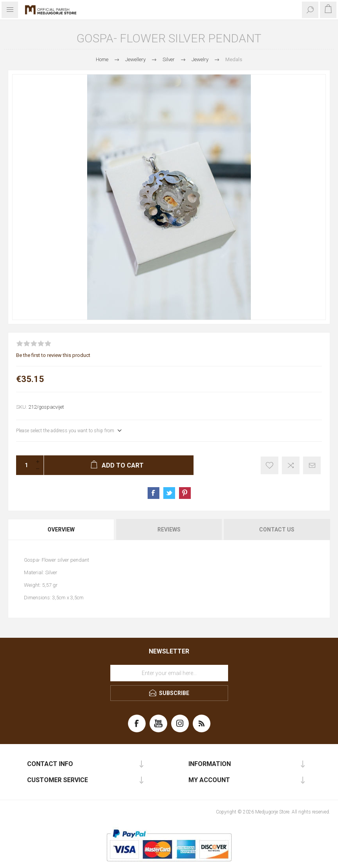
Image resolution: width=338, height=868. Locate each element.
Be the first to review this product (53, 355)
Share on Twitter (169, 493)
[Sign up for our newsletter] (169, 673)
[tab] (62, 530)
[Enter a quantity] (24, 465)
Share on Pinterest (185, 493)
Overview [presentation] (61, 530)
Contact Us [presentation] (277, 530)
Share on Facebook (153, 493)
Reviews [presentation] (169, 530)
